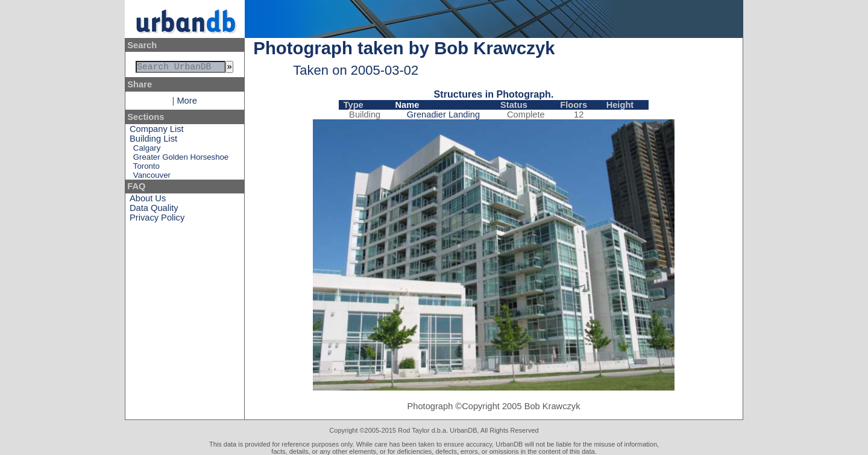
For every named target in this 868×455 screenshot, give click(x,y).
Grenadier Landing (443, 115)
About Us (148, 201)
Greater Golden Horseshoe (181, 159)
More (187, 103)
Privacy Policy (157, 220)
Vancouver (152, 177)
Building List (153, 141)
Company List (157, 131)
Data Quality (154, 210)
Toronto (146, 168)
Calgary (147, 150)
